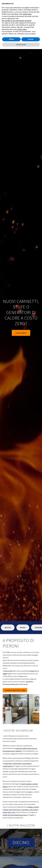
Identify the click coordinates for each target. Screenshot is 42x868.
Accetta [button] (31, 39)
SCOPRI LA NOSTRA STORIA (15, 690)
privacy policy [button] (22, 29)
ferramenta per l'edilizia (12, 751)
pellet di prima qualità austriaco (15, 815)
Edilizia (8, 628)
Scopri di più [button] (21, 45)
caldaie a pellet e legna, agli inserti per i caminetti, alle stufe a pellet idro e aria (21, 810)
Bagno (23, 628)
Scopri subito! (21, 333)
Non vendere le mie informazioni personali (16, 21)
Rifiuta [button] (11, 39)
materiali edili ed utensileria (26, 748)
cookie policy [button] (27, 14)
